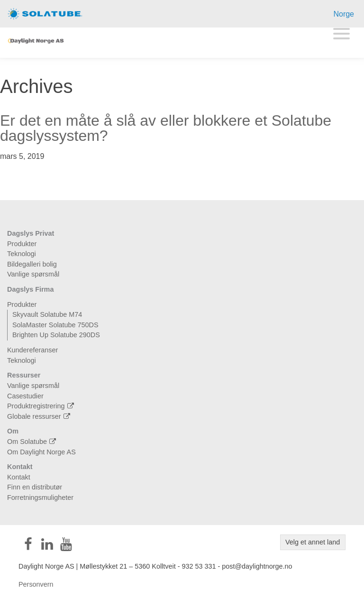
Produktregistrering (42, 406)
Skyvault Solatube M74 (47, 314)
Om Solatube (33, 442)
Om (13, 431)
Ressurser (24, 375)
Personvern (36, 584)
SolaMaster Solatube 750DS (55, 325)
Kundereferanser (32, 350)
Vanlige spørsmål (33, 274)
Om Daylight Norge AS (41, 452)
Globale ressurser (40, 416)
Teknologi (22, 254)
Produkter (22, 244)
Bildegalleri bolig (32, 264)
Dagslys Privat (31, 233)
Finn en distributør (35, 487)
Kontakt (20, 467)
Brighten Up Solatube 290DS (56, 335)
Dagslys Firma (30, 289)
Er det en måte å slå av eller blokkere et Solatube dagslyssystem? (166, 128)
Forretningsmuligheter (40, 498)
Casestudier (25, 396)
